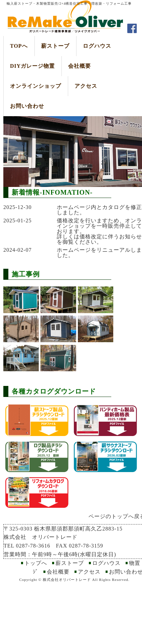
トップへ (36, 563)
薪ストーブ (55, 46)
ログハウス (97, 46)
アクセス (86, 86)
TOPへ (19, 46)
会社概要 (80, 66)
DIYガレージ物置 (32, 66)
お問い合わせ (27, 106)
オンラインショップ (36, 86)
